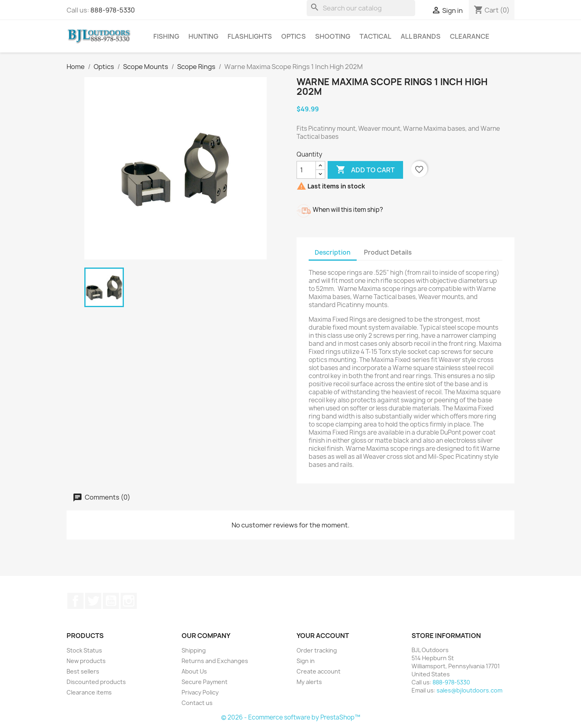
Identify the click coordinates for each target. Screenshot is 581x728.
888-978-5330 (113, 10)
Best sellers (83, 671)
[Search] (361, 8)
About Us (194, 671)
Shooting (333, 36)
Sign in (306, 661)
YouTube (111, 601)
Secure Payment (205, 682)
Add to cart (365, 170)
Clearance (470, 36)
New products (86, 661)
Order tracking (317, 650)
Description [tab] (333, 252)
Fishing (166, 36)
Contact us (197, 703)
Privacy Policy (200, 692)
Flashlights (250, 36)
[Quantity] (306, 170)
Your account (323, 636)
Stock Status (84, 650)
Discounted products (96, 682)
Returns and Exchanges (215, 661)
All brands (421, 36)
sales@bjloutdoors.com (469, 690)
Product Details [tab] (388, 252)
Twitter (93, 601)
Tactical (375, 36)
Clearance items (89, 692)
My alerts (309, 682)
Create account (319, 671)
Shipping (194, 650)
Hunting (203, 36)
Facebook (75, 601)
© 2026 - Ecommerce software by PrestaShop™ (291, 717)
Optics (294, 36)
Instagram (129, 601)
